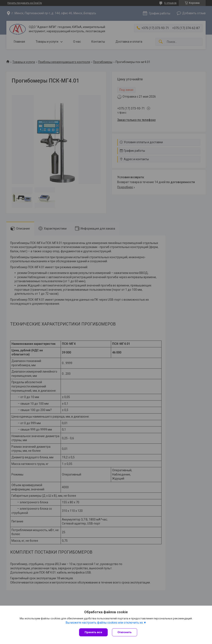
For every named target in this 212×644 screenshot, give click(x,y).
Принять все (93, 632)
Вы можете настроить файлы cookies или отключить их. (105, 623)
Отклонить (125, 632)
